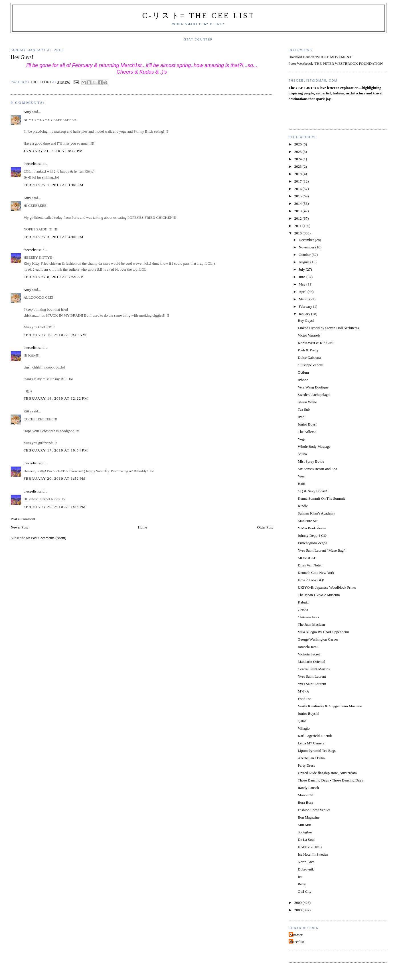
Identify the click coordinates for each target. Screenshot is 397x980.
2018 (298, 174)
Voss (301, 476)
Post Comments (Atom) (49, 538)
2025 (298, 152)
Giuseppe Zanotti (311, 365)
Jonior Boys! (307, 424)
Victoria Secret (309, 654)
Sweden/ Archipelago (314, 395)
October (305, 255)
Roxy (302, 884)
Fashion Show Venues (314, 810)
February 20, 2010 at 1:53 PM (54, 507)
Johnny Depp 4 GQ (312, 535)
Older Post (265, 527)
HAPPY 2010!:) (310, 847)
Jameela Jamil (308, 647)
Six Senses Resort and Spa (317, 469)
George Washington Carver (318, 639)
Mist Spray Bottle (311, 461)
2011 (298, 226)
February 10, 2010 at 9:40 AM (55, 335)
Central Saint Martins (314, 669)
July (302, 269)
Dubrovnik (306, 869)
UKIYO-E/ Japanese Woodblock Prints (327, 587)
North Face (306, 862)
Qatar (302, 721)
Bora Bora (305, 802)
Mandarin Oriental (311, 662)
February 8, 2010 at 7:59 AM (54, 277)
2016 (298, 189)
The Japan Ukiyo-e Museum (319, 595)
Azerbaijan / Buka (311, 758)
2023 (298, 166)
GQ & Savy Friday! (312, 491)
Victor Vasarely (309, 335)
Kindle (303, 506)
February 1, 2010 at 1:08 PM (53, 185)
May (302, 284)
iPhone (303, 380)
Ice (300, 877)
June (302, 277)
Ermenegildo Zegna (312, 543)
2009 (298, 903)
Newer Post (19, 527)
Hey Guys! (306, 320)
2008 (298, 910)
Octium (303, 372)
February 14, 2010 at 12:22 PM (56, 398)
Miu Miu (304, 825)
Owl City (305, 891)
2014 (298, 204)
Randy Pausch (308, 788)
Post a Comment (23, 519)
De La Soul (306, 840)
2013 (298, 211)
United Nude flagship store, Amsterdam (327, 773)
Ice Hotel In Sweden (313, 854)
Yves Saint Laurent (312, 676)
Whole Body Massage (314, 447)
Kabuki (303, 602)
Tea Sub (304, 409)
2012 (298, 218)
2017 (298, 181)
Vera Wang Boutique (313, 387)
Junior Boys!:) (308, 713)
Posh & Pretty (308, 350)
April (303, 292)
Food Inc (304, 699)
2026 (298, 144)
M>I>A (303, 691)
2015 (298, 196)
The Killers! (307, 432)
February (306, 306)
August (304, 262)
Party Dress (306, 765)
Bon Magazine (309, 817)
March (304, 299)
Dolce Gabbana (309, 358)
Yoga (302, 439)
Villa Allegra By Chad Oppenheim (323, 632)
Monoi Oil (306, 795)
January (305, 314)
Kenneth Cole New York (316, 573)
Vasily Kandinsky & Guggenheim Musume (330, 706)
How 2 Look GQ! (311, 580)
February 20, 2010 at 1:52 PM (54, 478)
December (307, 240)
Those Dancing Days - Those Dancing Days (330, 780)
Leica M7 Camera (311, 743)
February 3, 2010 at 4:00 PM (53, 237)
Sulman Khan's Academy (316, 513)
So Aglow (305, 832)
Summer (296, 935)
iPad (301, 417)
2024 (298, 159)
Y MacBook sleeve (312, 528)
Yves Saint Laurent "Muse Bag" (321, 550)
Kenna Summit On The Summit (321, 498)
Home (143, 527)
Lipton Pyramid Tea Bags (317, 751)
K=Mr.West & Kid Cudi (316, 343)
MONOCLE (307, 558)
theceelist (30, 164)
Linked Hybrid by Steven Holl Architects (328, 328)
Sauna (302, 454)
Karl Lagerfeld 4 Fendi (315, 736)
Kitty (27, 112)
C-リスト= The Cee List (199, 16)
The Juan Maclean (311, 624)
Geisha (303, 610)
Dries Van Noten (310, 565)
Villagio (304, 728)
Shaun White (307, 402)
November (307, 247)
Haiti (301, 484)
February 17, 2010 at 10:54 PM (56, 450)
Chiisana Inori (308, 617)
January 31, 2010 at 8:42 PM (53, 151)
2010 (298, 233)
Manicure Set (308, 521)
